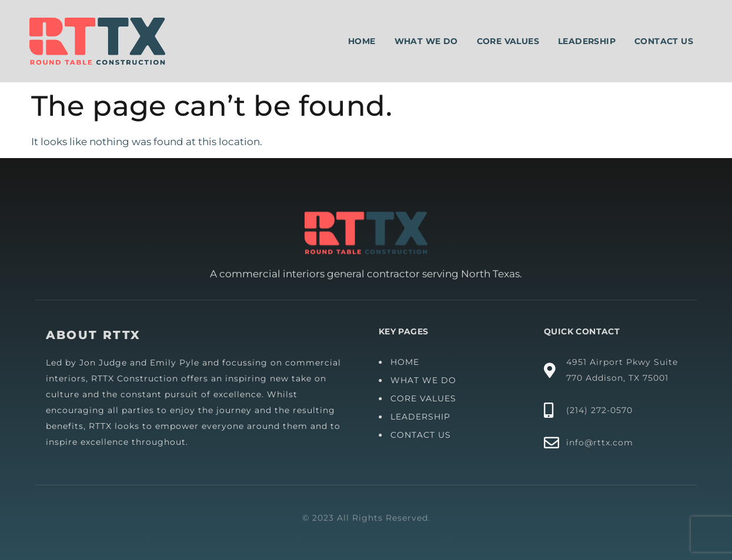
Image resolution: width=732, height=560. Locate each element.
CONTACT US (423, 435)
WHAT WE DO (426, 380)
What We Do (426, 41)
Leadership (587, 41)
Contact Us (664, 41)
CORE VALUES (426, 398)
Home (362, 41)
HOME (407, 362)
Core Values (508, 41)
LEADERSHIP (423, 417)
